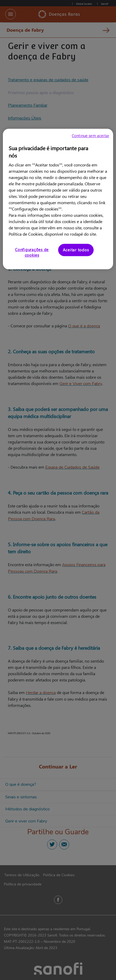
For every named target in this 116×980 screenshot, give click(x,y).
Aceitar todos (76, 250)
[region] (58, 199)
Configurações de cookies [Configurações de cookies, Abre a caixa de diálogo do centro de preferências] (32, 252)
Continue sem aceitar (90, 136)
